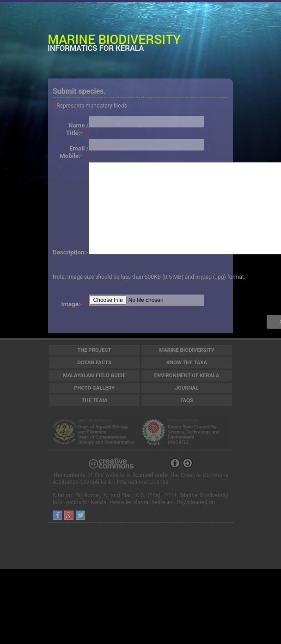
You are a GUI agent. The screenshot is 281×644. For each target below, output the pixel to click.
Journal (187, 388)
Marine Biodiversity (187, 350)
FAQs (187, 400)
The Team (95, 400)
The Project (94, 350)
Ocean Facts (94, 362)
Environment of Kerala (187, 375)
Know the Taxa (187, 362)
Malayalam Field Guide (94, 375)
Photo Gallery (94, 388)
